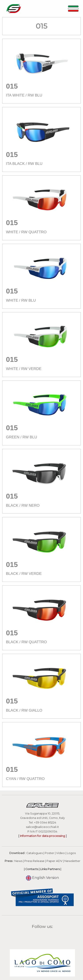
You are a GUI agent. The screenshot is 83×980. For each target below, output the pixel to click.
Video (61, 853)
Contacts (32, 869)
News (18, 861)
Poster (49, 853)
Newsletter (72, 861)
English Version (42, 878)
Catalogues (35, 853)
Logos (71, 853)
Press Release (34, 861)
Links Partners (50, 869)
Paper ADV (54, 861)
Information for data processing (42, 836)
